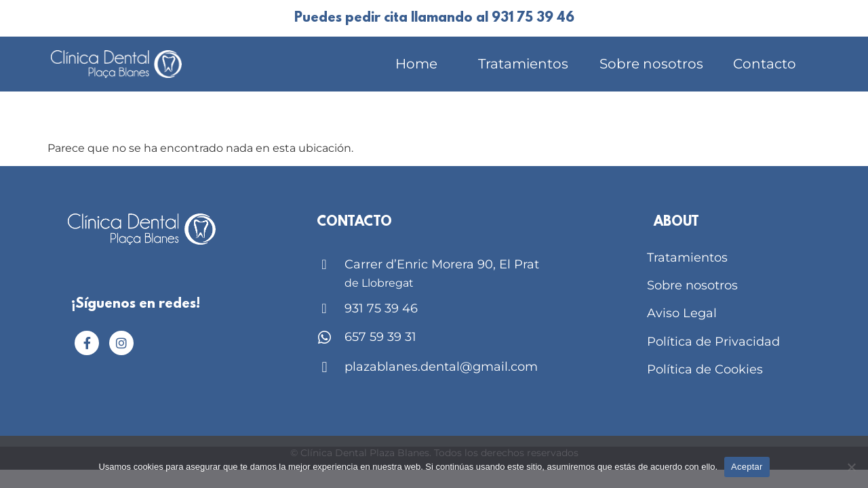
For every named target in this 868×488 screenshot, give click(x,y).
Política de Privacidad (713, 342)
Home (416, 64)
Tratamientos (523, 64)
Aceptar (747, 467)
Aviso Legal (682, 313)
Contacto (765, 64)
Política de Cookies (705, 369)
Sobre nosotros (651, 64)
